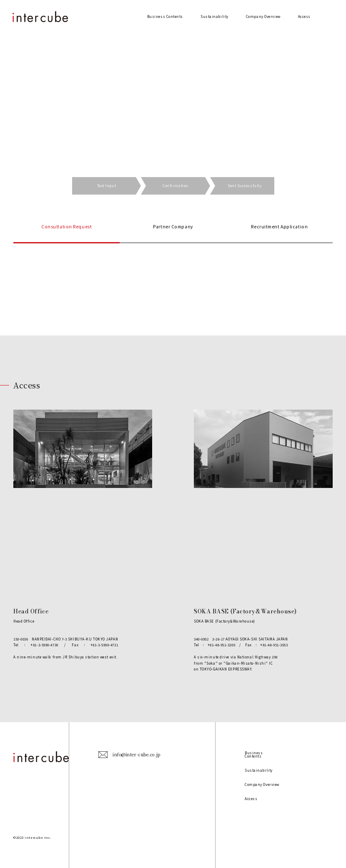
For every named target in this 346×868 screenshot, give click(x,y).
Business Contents (165, 16)
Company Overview (263, 16)
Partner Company (173, 226)
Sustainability (214, 16)
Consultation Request (66, 226)
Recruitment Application (279, 226)
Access (304, 16)
